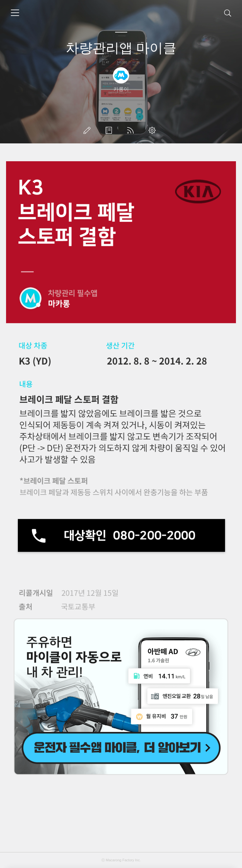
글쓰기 (88, 130)
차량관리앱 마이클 (121, 48)
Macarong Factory (120, 860)
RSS (132, 130)
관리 (153, 130)
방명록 (110, 130)
